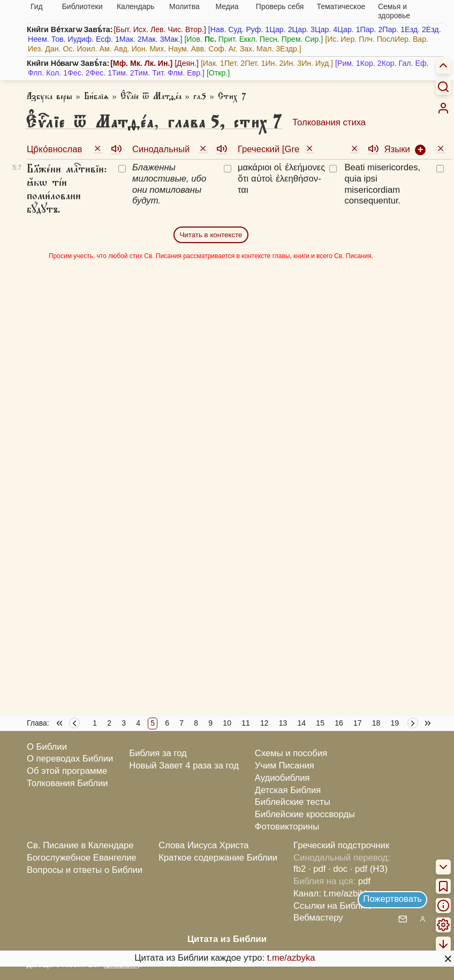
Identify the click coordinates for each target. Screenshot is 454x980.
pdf (364, 881)
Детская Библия (288, 790)
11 (246, 723)
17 (358, 723)
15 (320, 723)
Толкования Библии (67, 783)
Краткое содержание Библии (218, 858)
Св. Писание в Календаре (80, 845)
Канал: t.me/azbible (332, 894)
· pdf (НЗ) (369, 869)
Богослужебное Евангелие (82, 858)
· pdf (317, 869)
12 (264, 723)
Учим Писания (285, 766)
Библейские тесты (293, 802)
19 (395, 723)
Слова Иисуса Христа (203, 845)
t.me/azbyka (291, 958)
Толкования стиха (329, 122)
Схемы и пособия (291, 753)
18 (376, 723)
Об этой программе (67, 771)
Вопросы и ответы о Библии (85, 870)
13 (283, 723)
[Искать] (443, 86)
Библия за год (158, 753)
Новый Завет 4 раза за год (184, 766)
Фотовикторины (287, 827)
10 (227, 723)
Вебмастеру (318, 918)
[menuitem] (443, 108)
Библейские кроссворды (305, 814)
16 (339, 723)
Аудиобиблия (282, 778)
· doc (338, 869)
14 (302, 723)
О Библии (47, 747)
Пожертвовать (392, 899)
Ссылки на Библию (333, 906)
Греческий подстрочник (341, 845)
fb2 (300, 869)
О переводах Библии (70, 759)
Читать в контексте (211, 235)
